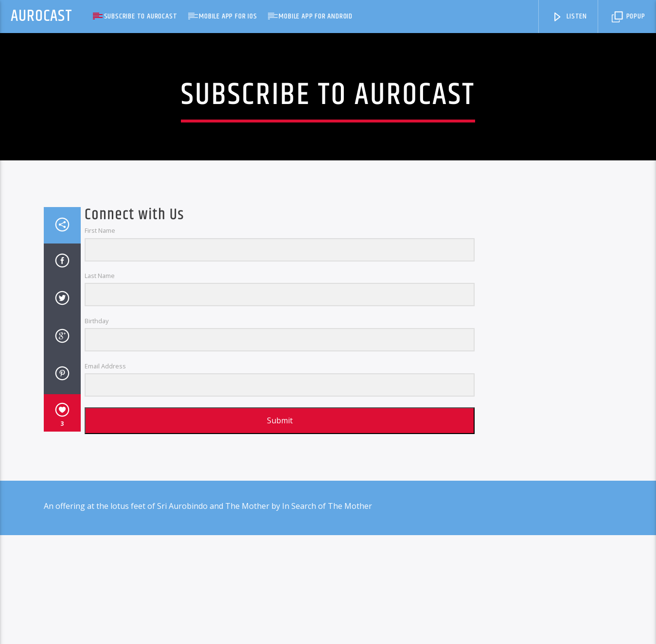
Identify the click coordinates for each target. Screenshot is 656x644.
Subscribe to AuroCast (141, 16)
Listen (569, 16)
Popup (629, 16)
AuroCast (41, 16)
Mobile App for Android (316, 16)
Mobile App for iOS (228, 16)
